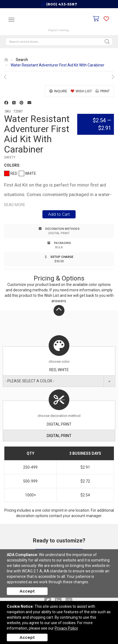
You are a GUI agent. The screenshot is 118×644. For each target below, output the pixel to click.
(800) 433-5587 (62, 4)
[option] (59, 77)
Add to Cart (59, 214)
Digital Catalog (58, 30)
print (103, 91)
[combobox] (59, 381)
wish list (81, 91)
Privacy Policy (66, 628)
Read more (15, 205)
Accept (27, 591)
